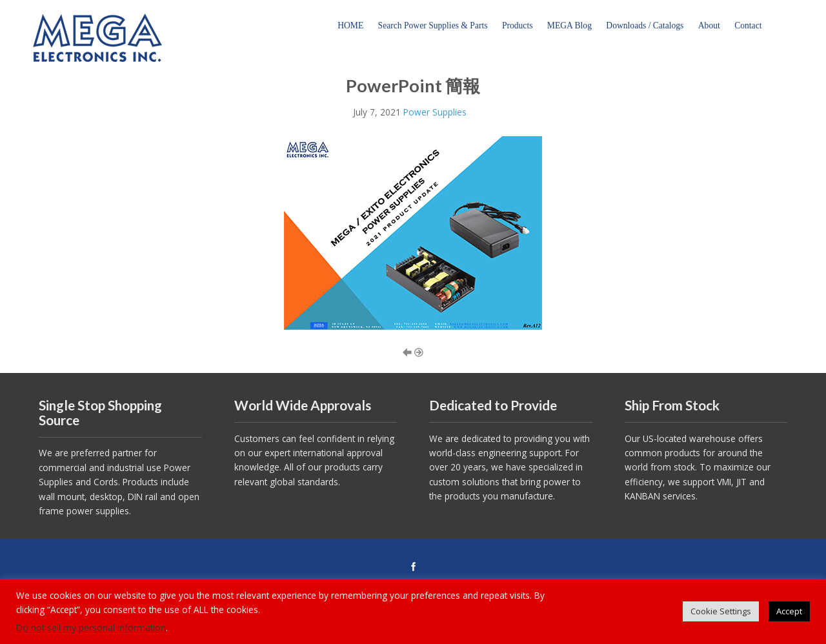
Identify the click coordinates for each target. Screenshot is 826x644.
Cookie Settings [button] (721, 611)
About (709, 25)
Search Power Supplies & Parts (433, 25)
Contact (748, 25)
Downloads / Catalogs (645, 25)
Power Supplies (435, 112)
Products (518, 25)
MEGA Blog (569, 25)
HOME (350, 25)
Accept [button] (789, 611)
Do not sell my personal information (91, 628)
